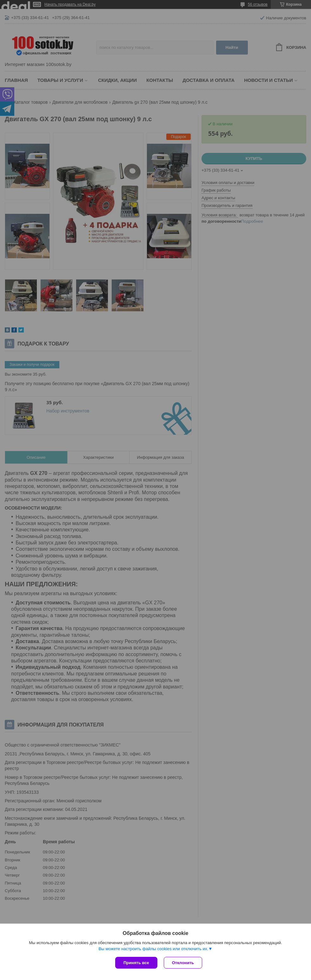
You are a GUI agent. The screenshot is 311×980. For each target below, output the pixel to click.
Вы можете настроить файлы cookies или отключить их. (153, 949)
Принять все (136, 963)
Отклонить (183, 963)
